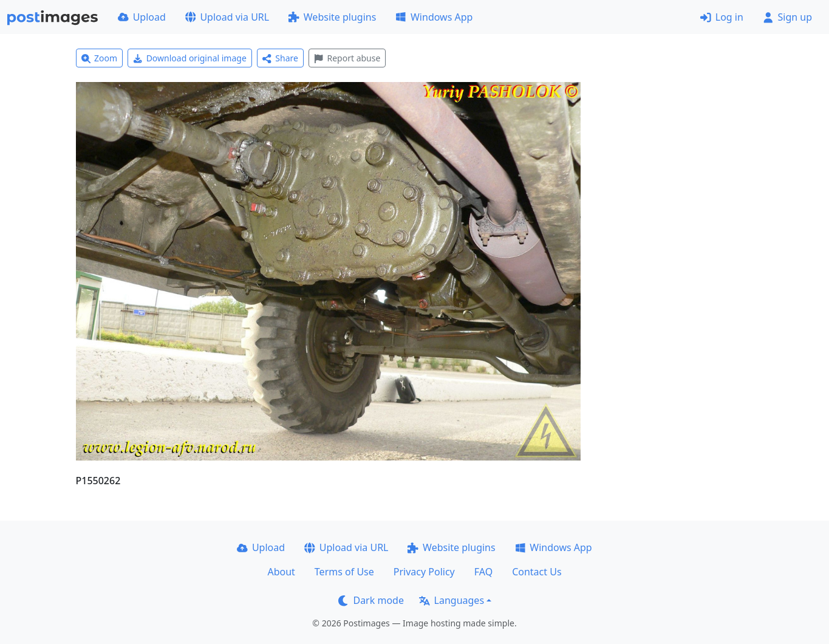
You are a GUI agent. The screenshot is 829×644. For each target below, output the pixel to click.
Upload (142, 17)
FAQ (483, 572)
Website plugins (332, 17)
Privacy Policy (424, 572)
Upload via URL (227, 17)
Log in (722, 17)
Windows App (434, 17)
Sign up (787, 17)
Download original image (190, 58)
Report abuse (347, 58)
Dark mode (371, 600)
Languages (452, 600)
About (281, 572)
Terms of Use (344, 572)
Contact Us (537, 572)
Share (280, 58)
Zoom (100, 58)
